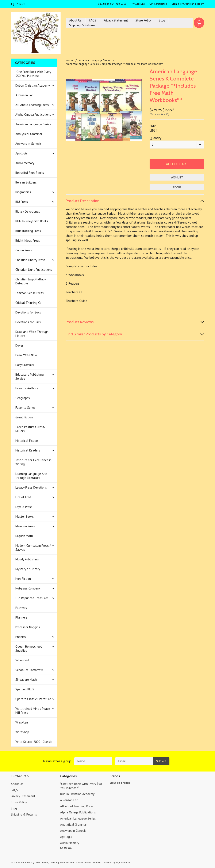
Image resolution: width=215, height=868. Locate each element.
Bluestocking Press (28, 231)
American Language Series (33, 124)
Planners (21, 617)
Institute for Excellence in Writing (33, 462)
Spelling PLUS (25, 689)
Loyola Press (24, 507)
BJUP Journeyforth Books (32, 221)
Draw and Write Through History (32, 334)
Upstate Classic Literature (33, 699)
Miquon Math (24, 536)
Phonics (21, 637)
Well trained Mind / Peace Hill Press (33, 711)
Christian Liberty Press (30, 260)
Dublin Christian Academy (33, 85)
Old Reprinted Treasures (32, 598)
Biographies (23, 192)
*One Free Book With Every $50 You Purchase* (33, 74)
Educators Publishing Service (30, 376)
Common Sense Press (30, 293)
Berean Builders (26, 182)
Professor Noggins (28, 627)
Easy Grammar (25, 365)
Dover (19, 345)
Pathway (21, 608)
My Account (138, 4)
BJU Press (22, 202)
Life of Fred (23, 497)
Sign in (176, 4)
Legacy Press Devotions (31, 487)
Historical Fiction (27, 441)
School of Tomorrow (29, 670)
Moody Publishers (27, 559)
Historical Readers (28, 450)
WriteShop (22, 732)
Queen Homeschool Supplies (29, 648)
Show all (66, 848)
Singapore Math (26, 680)
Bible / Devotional (28, 211)
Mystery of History (28, 569)
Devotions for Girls (28, 322)
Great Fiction (24, 417)
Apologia (21, 153)
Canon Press (24, 250)
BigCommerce (123, 863)
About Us (75, 20)
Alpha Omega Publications (33, 115)
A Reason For (24, 95)
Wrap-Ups (22, 722)
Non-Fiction (23, 579)
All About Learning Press (32, 105)
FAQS (93, 20)
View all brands (120, 783)
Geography (23, 398)
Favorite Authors (27, 388)
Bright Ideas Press (28, 240)
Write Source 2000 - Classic (34, 742)
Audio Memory (25, 163)
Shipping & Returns (82, 25)
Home (69, 60)
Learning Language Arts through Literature (31, 476)
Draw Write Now (26, 355)
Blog (162, 20)
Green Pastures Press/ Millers (30, 429)
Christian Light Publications (34, 270)
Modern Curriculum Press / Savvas (33, 548)
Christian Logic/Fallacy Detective (31, 281)
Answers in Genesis (28, 144)
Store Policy (143, 20)
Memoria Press (25, 526)
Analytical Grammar (29, 134)
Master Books (25, 516)
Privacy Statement (116, 20)
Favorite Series (25, 408)
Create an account (194, 4)
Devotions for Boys (28, 312)
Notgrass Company (28, 588)
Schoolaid (22, 660)
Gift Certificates (158, 4)
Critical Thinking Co (28, 303)
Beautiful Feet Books (30, 173)
